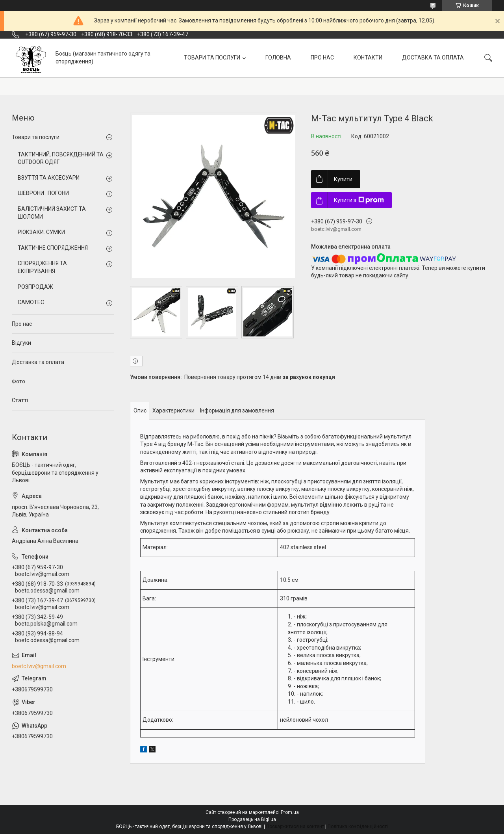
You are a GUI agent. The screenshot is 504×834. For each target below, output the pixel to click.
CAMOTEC (31, 302)
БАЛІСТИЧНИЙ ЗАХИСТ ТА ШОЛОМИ (52, 213)
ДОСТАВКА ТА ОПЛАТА (433, 58)
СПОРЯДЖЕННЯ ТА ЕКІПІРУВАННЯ (42, 267)
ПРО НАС (322, 58)
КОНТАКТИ (368, 58)
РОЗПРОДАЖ (35, 287)
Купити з (359, 200)
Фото (19, 381)
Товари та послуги (36, 137)
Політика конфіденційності (358, 827)
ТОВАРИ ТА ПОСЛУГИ (212, 58)
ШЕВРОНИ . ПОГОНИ (43, 193)
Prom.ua (290, 812)
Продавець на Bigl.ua (252, 819)
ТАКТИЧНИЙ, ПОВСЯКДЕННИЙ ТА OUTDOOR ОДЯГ (61, 158)
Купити (343, 179)
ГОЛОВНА (278, 58)
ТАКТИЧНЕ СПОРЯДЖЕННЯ (53, 248)
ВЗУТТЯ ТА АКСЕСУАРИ (49, 178)
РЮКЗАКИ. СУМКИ (41, 232)
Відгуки (21, 343)
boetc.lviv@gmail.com (39, 666)
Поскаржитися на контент (295, 827)
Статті (20, 400)
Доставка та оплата (38, 362)
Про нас (22, 324)
